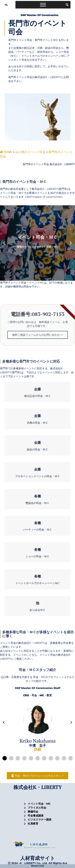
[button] (4, 243)
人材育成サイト (38, 858)
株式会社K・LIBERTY (38, 787)
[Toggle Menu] (43, 5)
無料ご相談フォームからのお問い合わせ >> (38, 335)
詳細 (37, 749)
